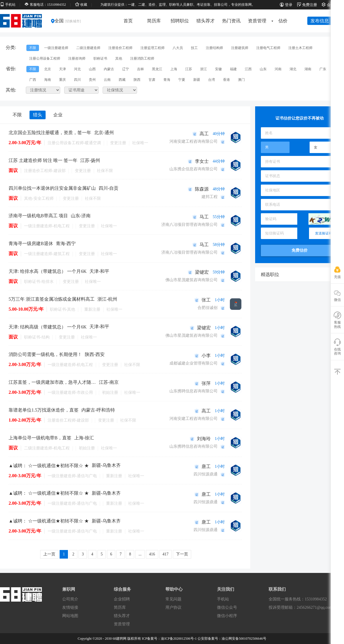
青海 (167, 80)
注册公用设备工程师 (45, 58)
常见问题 (173, 599)
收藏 (81, 5)
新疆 (197, 80)
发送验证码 (324, 233)
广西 (33, 80)
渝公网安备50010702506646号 (244, 639)
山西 (92, 69)
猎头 (38, 115)
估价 (283, 21)
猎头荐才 (206, 21)
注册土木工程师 (300, 48)
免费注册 (307, 5)
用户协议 (173, 607)
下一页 (182, 554)
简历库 (154, 21)
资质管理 (259, 21)
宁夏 (182, 80)
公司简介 (70, 599)
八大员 (178, 48)
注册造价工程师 (120, 48)
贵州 (92, 80)
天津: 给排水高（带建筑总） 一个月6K (48, 271)
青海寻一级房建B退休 (31, 243)
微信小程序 (227, 616)
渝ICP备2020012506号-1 (179, 639)
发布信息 (320, 21)
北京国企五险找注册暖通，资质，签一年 (50, 133)
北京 (48, 69)
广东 (323, 69)
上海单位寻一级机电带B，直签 (40, 438)
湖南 (308, 69)
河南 (278, 69)
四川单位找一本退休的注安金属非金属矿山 (52, 188)
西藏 (122, 80)
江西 (248, 69)
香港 (226, 80)
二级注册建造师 (88, 48)
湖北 (293, 69)
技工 (194, 48)
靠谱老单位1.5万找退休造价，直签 (44, 410)
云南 (107, 80)
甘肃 (152, 80)
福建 (233, 69)
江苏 (189, 69)
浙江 (204, 69)
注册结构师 (214, 48)
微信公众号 (227, 607)
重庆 (62, 80)
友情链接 (70, 607)
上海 (174, 69)
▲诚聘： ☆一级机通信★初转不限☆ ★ (49, 466)
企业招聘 (122, 599)
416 (152, 554)
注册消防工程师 (142, 58)
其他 (119, 58)
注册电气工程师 (268, 48)
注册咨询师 (77, 58)
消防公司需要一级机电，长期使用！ (45, 354)
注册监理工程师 (153, 48)
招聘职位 (180, 21)
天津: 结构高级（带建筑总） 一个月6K (48, 327)
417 (166, 554)
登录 (286, 5)
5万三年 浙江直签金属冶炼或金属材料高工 (52, 299)
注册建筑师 (240, 48)
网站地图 (70, 616)
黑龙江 (157, 69)
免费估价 (300, 250)
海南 (48, 80)
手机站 (8, 5)
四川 (77, 80)
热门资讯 (231, 21)
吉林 (140, 69)
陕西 (137, 80)
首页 (128, 21)
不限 (33, 48)
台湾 (212, 80)
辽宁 (126, 69)
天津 (62, 69)
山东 (263, 69)
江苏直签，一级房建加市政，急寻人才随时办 (52, 382)
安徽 (218, 69)
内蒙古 (109, 69)
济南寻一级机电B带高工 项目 (38, 216)
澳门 (241, 80)
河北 (77, 69)
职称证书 (100, 58)
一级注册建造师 (56, 48)
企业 (58, 115)
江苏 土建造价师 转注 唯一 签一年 (43, 160)
